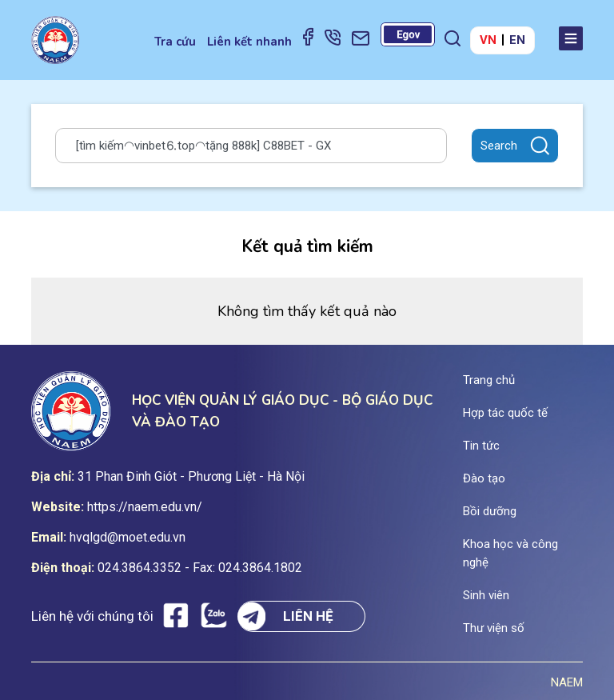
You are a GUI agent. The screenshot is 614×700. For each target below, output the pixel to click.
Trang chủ (489, 380)
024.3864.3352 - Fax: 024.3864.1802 (200, 568)
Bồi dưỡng (490, 511)
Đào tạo (484, 478)
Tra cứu (175, 42)
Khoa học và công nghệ (510, 553)
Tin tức (481, 446)
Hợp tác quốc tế (505, 413)
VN (488, 40)
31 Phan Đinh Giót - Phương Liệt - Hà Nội (191, 476)
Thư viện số (494, 628)
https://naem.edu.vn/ (145, 507)
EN (517, 40)
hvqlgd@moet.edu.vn (128, 537)
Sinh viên (486, 595)
